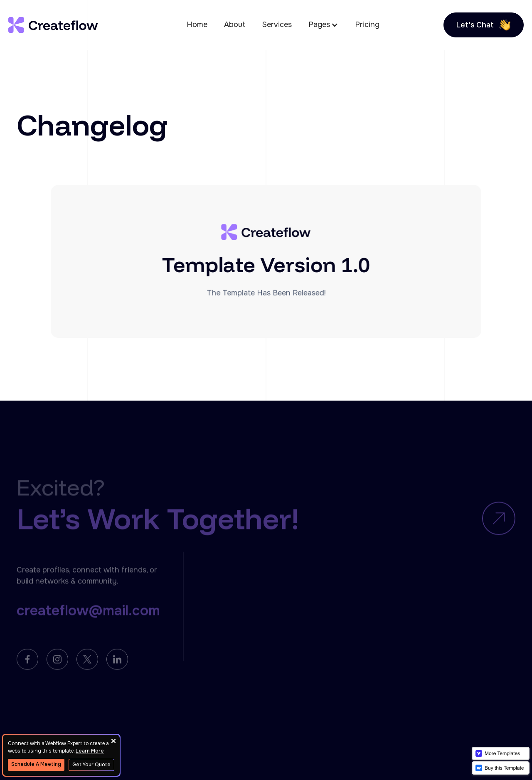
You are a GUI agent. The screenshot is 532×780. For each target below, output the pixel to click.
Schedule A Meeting (36, 764)
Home (197, 25)
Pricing (367, 25)
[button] (323, 25)
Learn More (90, 751)
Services (277, 25)
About (235, 25)
